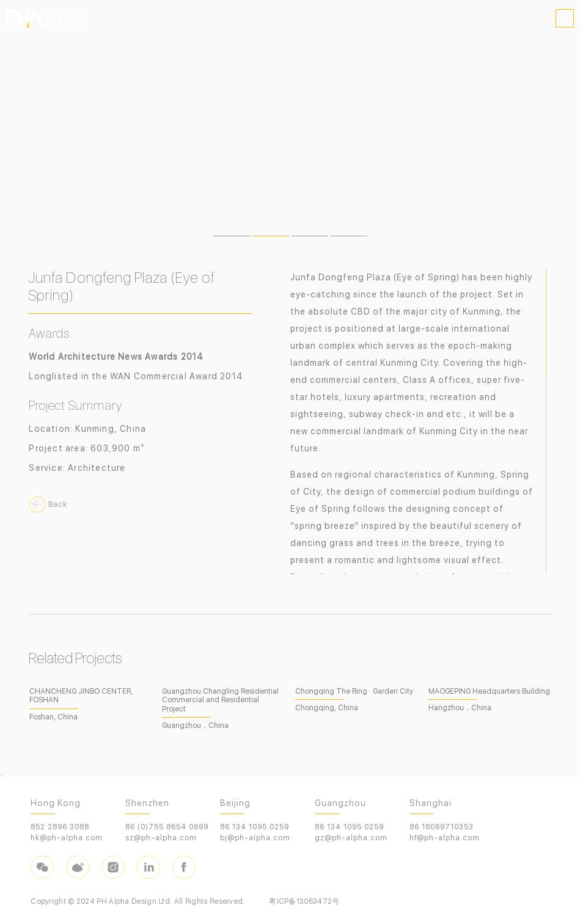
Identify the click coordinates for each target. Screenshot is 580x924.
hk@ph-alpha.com (67, 838)
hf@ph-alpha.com (445, 838)
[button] (232, 236)
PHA (44, 18)
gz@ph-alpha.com (351, 838)
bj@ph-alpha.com (255, 838)
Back (58, 504)
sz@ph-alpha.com (161, 838)
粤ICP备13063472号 (304, 901)
